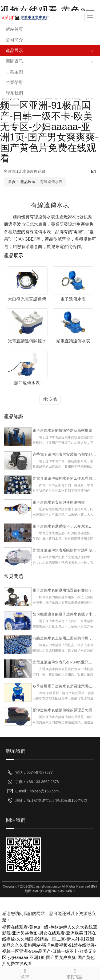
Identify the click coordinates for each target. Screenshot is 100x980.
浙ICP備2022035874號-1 (57, 891)
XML (35, 891)
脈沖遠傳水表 (27, 383)
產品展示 (14, 50)
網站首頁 (14, 29)
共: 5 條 (50, 399)
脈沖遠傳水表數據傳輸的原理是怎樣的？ (66, 710)
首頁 (12, 182)
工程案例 (14, 72)
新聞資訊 (14, 61)
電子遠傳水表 (73, 299)
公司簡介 (14, 40)
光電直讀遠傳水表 (73, 341)
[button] (92, 51)
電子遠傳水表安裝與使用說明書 (59, 502)
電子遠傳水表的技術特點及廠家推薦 (62, 430)
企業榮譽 (14, 82)
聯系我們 (14, 93)
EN (93, 171)
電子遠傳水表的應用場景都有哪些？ (62, 590)
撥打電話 (75, 973)
